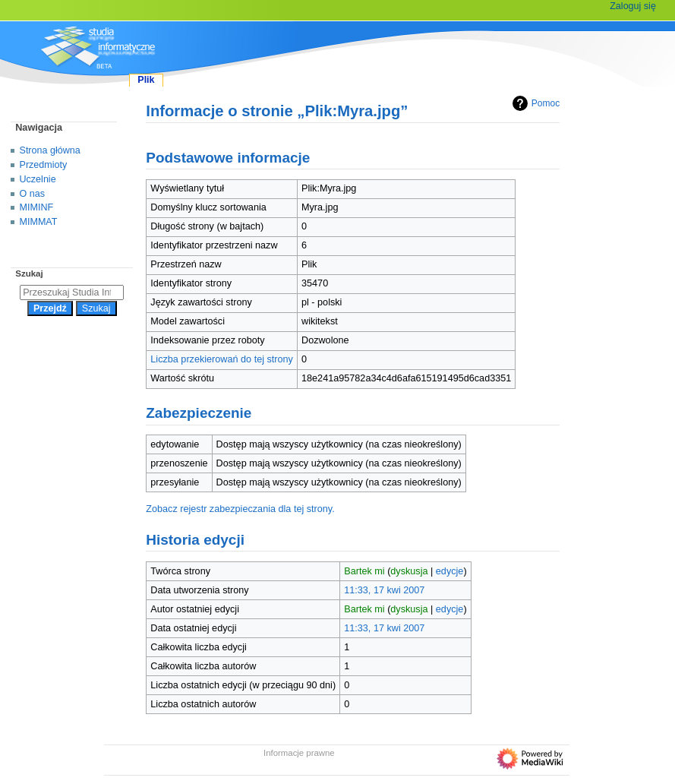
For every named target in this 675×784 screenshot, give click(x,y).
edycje (450, 571)
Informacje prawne (299, 753)
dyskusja (409, 571)
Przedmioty (44, 165)
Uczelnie (38, 179)
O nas (32, 194)
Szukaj (29, 273)
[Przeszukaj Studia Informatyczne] (72, 292)
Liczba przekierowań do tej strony (222, 359)
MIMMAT (39, 222)
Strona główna (50, 150)
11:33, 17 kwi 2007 (384, 590)
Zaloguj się (633, 6)
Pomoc (534, 103)
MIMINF (37, 207)
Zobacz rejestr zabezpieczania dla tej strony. (240, 509)
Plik (146, 80)
